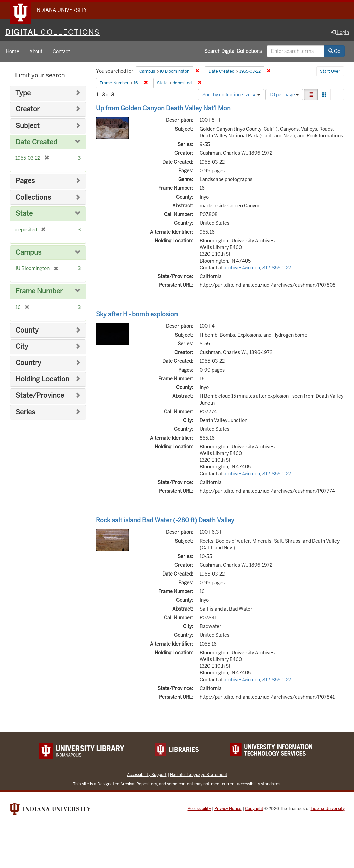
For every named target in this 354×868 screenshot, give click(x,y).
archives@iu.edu (242, 268)
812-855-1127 (277, 268)
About (36, 52)
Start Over (330, 72)
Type (23, 93)
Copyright (254, 809)
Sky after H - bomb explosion (137, 315)
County (27, 331)
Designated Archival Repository (127, 784)
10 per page (284, 95)
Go (334, 51)
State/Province (40, 396)
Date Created (36, 143)
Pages (25, 181)
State (24, 214)
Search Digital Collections (233, 51)
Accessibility (199, 809)
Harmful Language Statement (199, 775)
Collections (33, 198)
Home (13, 52)
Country (28, 363)
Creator (28, 110)
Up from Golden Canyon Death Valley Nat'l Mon (163, 109)
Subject (28, 126)
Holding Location (42, 380)
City (22, 347)
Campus (28, 253)
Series (25, 412)
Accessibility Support (147, 775)
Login (340, 33)
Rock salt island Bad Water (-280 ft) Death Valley (165, 520)
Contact (61, 52)
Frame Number (39, 292)
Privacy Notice (228, 809)
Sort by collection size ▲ (231, 95)
